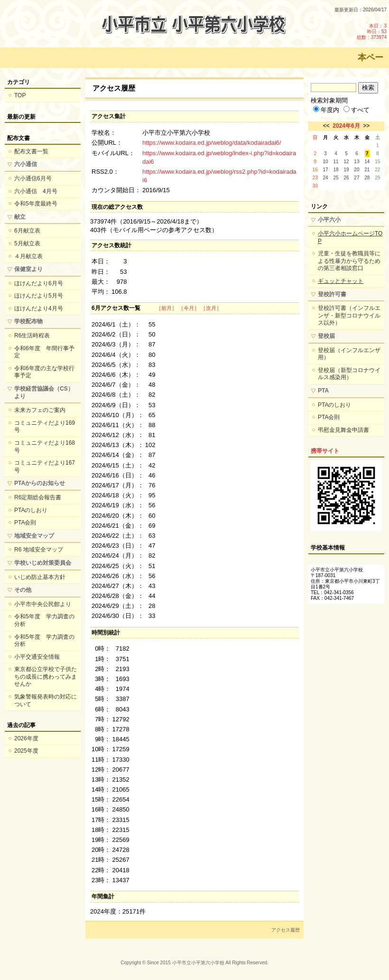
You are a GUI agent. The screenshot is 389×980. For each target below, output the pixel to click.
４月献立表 (28, 256)
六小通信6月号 (33, 178)
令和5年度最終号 (36, 204)
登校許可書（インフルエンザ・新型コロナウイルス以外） (349, 315)
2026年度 (26, 738)
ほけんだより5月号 (39, 296)
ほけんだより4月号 (39, 308)
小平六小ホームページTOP (350, 237)
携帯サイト (325, 451)
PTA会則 (25, 523)
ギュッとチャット (341, 281)
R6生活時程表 (32, 336)
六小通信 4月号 (36, 191)
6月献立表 (27, 231)
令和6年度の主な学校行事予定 (44, 372)
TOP (20, 95)
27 (357, 178)
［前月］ (167, 308)
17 (326, 170)
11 (336, 162)
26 (346, 178)
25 (336, 178)
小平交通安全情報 (37, 657)
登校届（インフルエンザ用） (349, 354)
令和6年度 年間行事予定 (44, 352)
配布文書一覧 (31, 151)
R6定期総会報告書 (38, 497)
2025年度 (26, 751)
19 (346, 170)
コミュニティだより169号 (45, 427)
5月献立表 (27, 243)
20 (357, 170)
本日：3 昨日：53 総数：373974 (372, 32)
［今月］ (189, 308)
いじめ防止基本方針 (40, 577)
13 (357, 162)
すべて (357, 110)
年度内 (326, 110)
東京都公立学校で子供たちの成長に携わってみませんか (46, 677)
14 (367, 162)
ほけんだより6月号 (39, 283)
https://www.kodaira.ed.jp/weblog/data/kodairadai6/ (212, 143)
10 (326, 162)
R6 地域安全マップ (39, 550)
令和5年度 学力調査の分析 (44, 620)
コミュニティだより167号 (45, 467)
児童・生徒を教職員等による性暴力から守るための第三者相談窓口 (349, 261)
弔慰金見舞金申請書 (343, 430)
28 (367, 178)
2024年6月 (346, 126)
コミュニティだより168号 (45, 447)
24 (326, 178)
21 (367, 170)
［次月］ (211, 308)
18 (336, 170)
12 (346, 162)
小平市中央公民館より (43, 604)
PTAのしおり (31, 510)
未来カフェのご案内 (40, 410)
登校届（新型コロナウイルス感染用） (349, 374)
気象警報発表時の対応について (46, 700)
